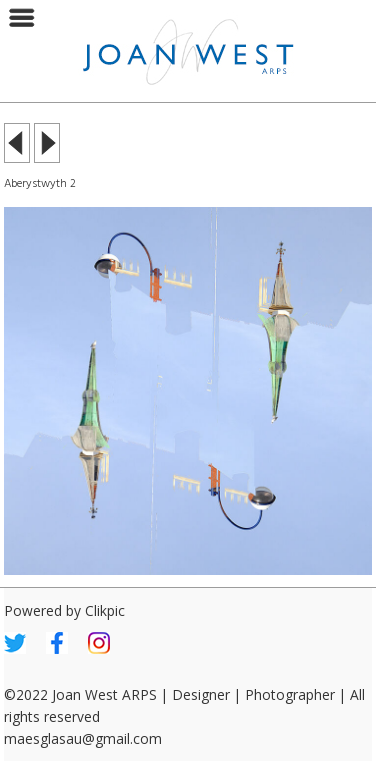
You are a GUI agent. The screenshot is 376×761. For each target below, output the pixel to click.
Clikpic (105, 610)
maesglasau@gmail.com (83, 738)
